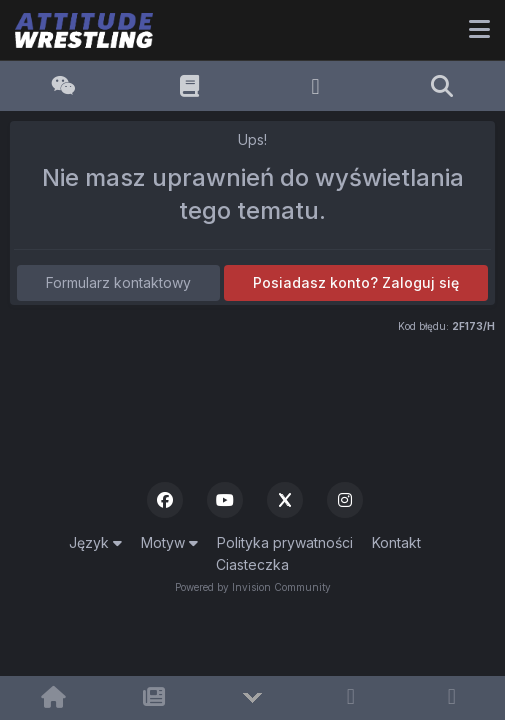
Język (95, 542)
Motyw (169, 542)
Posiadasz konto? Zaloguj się (356, 282)
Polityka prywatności (285, 542)
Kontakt (396, 542)
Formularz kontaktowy (118, 282)
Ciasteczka (252, 564)
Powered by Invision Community (253, 587)
